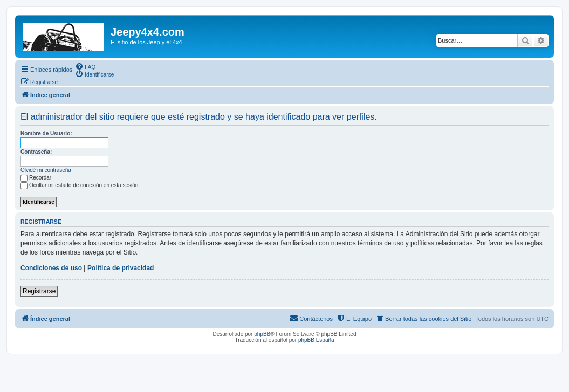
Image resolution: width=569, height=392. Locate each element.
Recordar (36, 178)
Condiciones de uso (51, 268)
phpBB (262, 334)
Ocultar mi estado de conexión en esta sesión (79, 185)
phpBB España (316, 340)
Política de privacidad (121, 268)
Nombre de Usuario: (46, 133)
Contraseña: (36, 152)
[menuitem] (85, 66)
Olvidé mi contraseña (46, 170)
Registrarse (39, 291)
